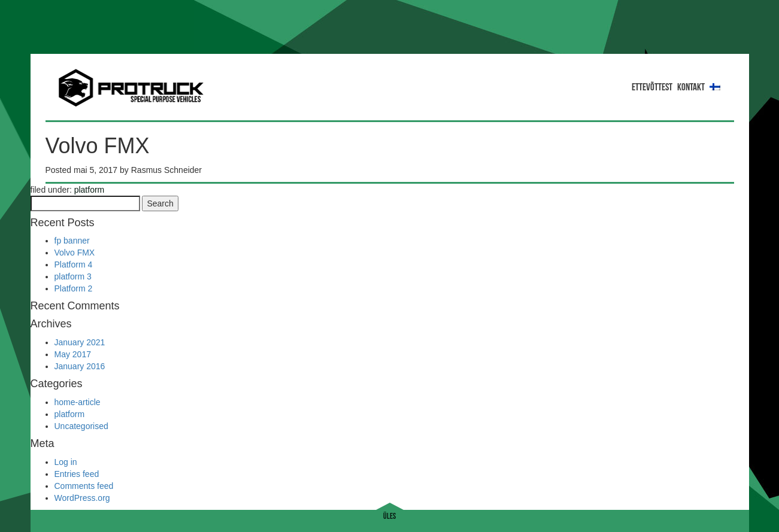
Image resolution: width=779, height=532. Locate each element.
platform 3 (73, 276)
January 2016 (80, 366)
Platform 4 (74, 265)
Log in (66, 462)
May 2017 (73, 354)
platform (90, 190)
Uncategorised (81, 426)
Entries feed (77, 474)
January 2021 (80, 342)
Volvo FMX (75, 253)
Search (160, 203)
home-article (78, 402)
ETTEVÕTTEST (652, 87)
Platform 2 (74, 288)
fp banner (72, 241)
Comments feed (84, 486)
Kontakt (691, 87)
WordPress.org (82, 498)
